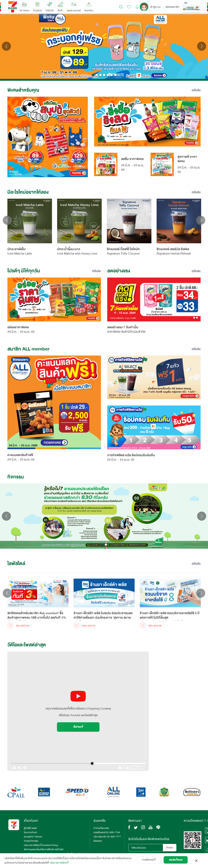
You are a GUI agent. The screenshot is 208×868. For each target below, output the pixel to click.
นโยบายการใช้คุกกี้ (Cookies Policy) (41, 845)
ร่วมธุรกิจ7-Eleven (33, 837)
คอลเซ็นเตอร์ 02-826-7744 (107, 832)
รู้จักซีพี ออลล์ (30, 828)
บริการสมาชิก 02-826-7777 (107, 837)
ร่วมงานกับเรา (31, 832)
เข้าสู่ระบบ (155, 7)
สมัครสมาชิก (173, 7)
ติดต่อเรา (98, 841)
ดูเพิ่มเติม (196, 90)
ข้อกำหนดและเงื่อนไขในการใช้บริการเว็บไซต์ (44, 849)
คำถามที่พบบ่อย (101, 828)
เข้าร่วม (170, 848)
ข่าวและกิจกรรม (31, 841)
